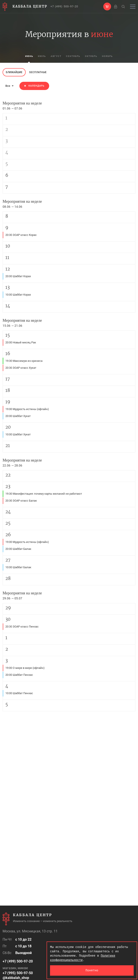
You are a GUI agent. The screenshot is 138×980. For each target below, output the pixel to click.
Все (9, 86)
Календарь (34, 86)
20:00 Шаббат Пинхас (19, 675)
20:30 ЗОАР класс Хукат (21, 368)
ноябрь (111, 56)
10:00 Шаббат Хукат (18, 434)
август (55, 56)
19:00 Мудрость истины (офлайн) (27, 409)
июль (39, 56)
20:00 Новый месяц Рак (21, 342)
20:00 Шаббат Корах (18, 276)
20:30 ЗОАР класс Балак (21, 501)
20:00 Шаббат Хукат (18, 416)
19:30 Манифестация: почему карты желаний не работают (44, 494)
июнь (25, 56)
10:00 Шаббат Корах (18, 295)
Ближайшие (14, 72)
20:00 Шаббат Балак (18, 549)
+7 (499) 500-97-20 (64, 6)
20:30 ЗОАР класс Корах (21, 235)
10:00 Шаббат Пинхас (19, 693)
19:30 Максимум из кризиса (24, 361)
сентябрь (73, 56)
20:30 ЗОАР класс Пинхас (22, 627)
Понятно (92, 970)
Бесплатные (38, 72)
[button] (107, 6)
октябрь (93, 56)
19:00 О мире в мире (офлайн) (25, 668)
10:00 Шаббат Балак (18, 567)
